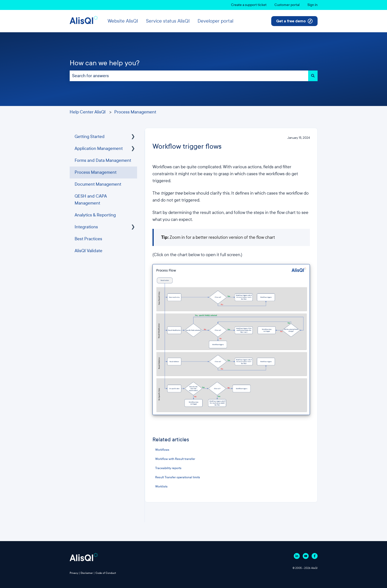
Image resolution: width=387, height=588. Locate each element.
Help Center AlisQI (88, 112)
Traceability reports (168, 468)
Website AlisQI (123, 21)
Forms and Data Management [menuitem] (103, 160)
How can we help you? (105, 63)
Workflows (162, 450)
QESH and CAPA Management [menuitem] (91, 200)
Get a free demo (294, 21)
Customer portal (287, 5)
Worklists (161, 486)
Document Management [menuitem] (98, 184)
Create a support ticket (249, 5)
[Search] (313, 76)
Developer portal (215, 21)
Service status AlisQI (168, 21)
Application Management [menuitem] (99, 149)
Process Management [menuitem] (96, 172)
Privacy (74, 573)
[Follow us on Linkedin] (297, 556)
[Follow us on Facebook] (315, 556)
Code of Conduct (106, 573)
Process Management (135, 112)
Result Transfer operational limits (178, 477)
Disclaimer (87, 573)
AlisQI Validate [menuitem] (89, 251)
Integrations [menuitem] (86, 227)
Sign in (313, 5)
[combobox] (189, 76)
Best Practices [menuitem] (88, 239)
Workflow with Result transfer (175, 459)
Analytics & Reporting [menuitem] (95, 215)
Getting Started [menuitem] (90, 137)
